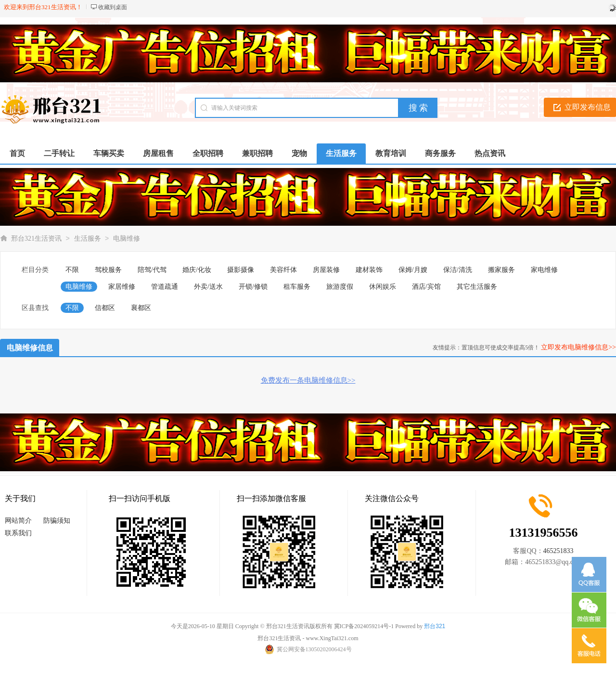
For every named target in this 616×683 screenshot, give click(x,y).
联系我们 (18, 533)
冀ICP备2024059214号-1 (364, 626)
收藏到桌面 (113, 7)
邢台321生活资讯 (36, 238)
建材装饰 (369, 270)
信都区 (105, 308)
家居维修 (122, 287)
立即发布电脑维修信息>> (578, 347)
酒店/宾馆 (426, 287)
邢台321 (435, 626)
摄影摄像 (241, 270)
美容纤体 (283, 270)
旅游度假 (340, 287)
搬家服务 (501, 270)
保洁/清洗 (458, 270)
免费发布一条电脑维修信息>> (308, 380)
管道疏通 (165, 287)
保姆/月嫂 (413, 270)
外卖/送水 (208, 287)
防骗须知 (57, 521)
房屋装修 (326, 270)
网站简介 (18, 521)
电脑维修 (127, 238)
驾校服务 (108, 270)
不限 (72, 270)
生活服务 (88, 238)
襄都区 (141, 308)
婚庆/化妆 (197, 270)
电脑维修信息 (30, 348)
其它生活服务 (477, 287)
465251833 (558, 551)
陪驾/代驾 (152, 270)
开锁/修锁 (253, 287)
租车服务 (297, 287)
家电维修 (544, 270)
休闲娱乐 (383, 287)
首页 (17, 153)
